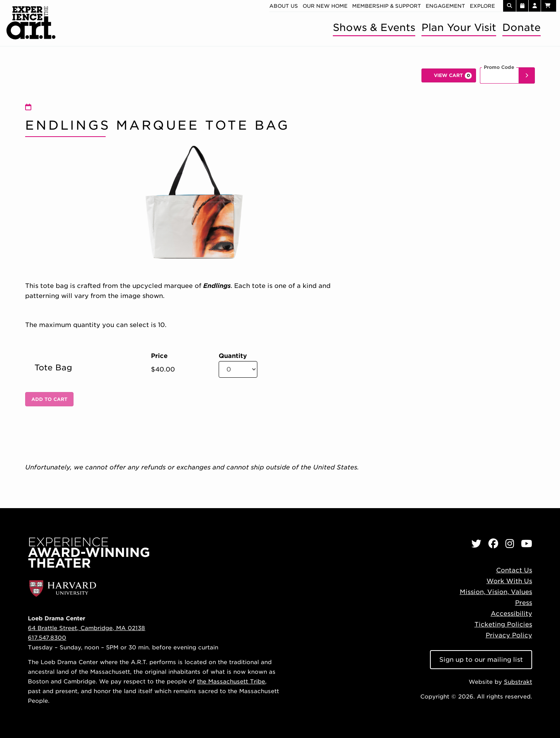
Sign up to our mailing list (481, 660)
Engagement (445, 6)
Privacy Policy (509, 635)
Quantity (233, 356)
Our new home (325, 6)
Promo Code (499, 67)
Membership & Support (387, 6)
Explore (482, 6)
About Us (284, 6)
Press (524, 603)
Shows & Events (374, 27)
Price (159, 356)
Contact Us (514, 570)
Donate (521, 27)
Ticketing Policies (503, 624)
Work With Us (509, 581)
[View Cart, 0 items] (449, 75)
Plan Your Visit (459, 27)
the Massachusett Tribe (231, 681)
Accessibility (511, 614)
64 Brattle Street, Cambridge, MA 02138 (86, 628)
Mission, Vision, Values (496, 592)
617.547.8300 (47, 638)
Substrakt (518, 682)
